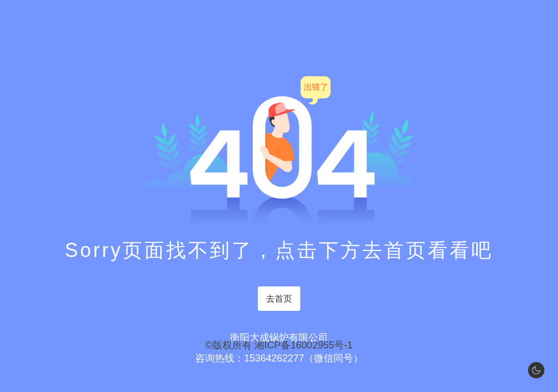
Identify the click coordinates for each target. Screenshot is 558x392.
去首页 (279, 299)
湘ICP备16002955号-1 (304, 345)
